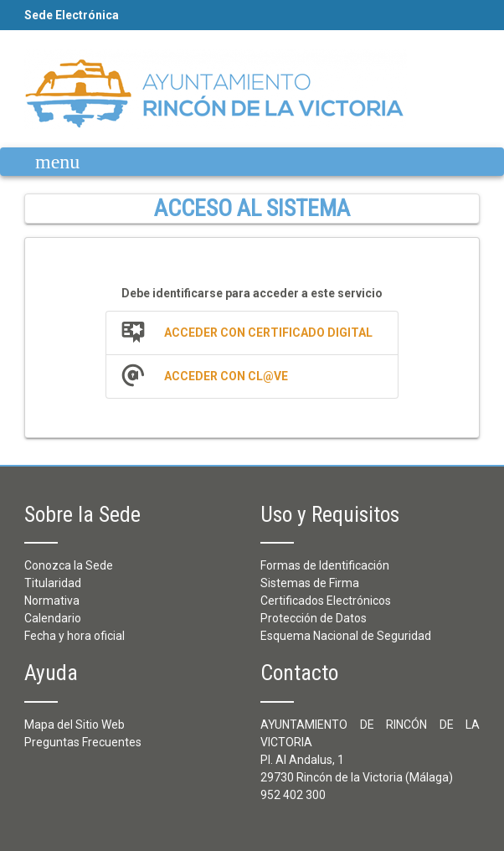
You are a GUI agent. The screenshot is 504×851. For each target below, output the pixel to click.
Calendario (53, 618)
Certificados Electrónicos (326, 601)
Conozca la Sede (69, 565)
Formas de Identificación (325, 565)
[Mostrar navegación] (45, 162)
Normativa (52, 601)
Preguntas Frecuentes (83, 742)
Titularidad (53, 583)
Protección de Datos (314, 618)
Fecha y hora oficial (75, 636)
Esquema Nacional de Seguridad (346, 636)
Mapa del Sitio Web (75, 725)
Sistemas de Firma (310, 583)
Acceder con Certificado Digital (268, 333)
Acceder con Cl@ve (226, 376)
